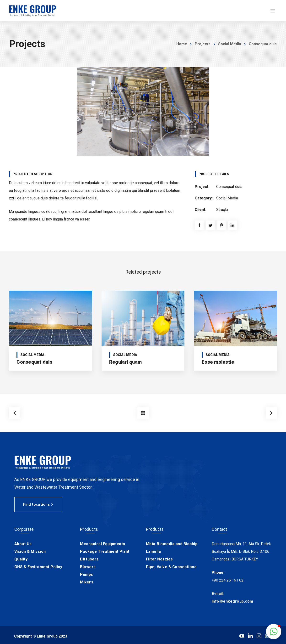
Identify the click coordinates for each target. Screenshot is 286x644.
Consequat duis (34, 362)
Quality (21, 558)
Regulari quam (125, 362)
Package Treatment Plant (105, 551)
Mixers (87, 581)
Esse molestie (218, 362)
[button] (274, 632)
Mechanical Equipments (103, 543)
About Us (23, 543)
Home (182, 44)
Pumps (87, 573)
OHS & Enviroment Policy (38, 566)
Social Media (230, 44)
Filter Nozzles (159, 558)
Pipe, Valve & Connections (171, 566)
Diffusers (89, 558)
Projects (203, 44)
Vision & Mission (30, 551)
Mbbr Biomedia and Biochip (172, 543)
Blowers (88, 566)
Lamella (154, 551)
